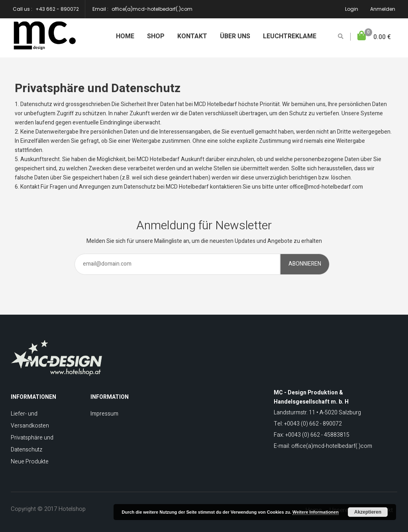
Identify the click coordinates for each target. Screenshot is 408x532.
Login (352, 9)
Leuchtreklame (290, 36)
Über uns (235, 36)
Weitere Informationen (316, 512)
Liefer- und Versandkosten (30, 420)
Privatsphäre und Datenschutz (32, 444)
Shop (156, 36)
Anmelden (383, 9)
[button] (374, 37)
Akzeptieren (368, 512)
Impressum (104, 414)
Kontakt (192, 36)
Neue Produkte (30, 462)
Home (125, 36)
